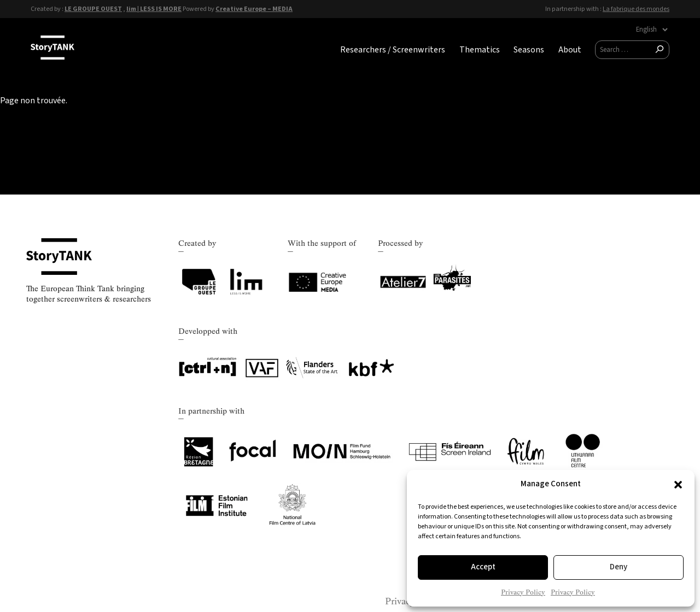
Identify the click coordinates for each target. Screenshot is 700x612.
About (570, 50)
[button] (678, 485)
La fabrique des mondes (636, 9)
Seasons (529, 50)
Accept (483, 567)
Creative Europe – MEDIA (254, 9)
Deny (619, 567)
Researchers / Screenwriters (393, 50)
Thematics (480, 50)
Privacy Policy (523, 592)
